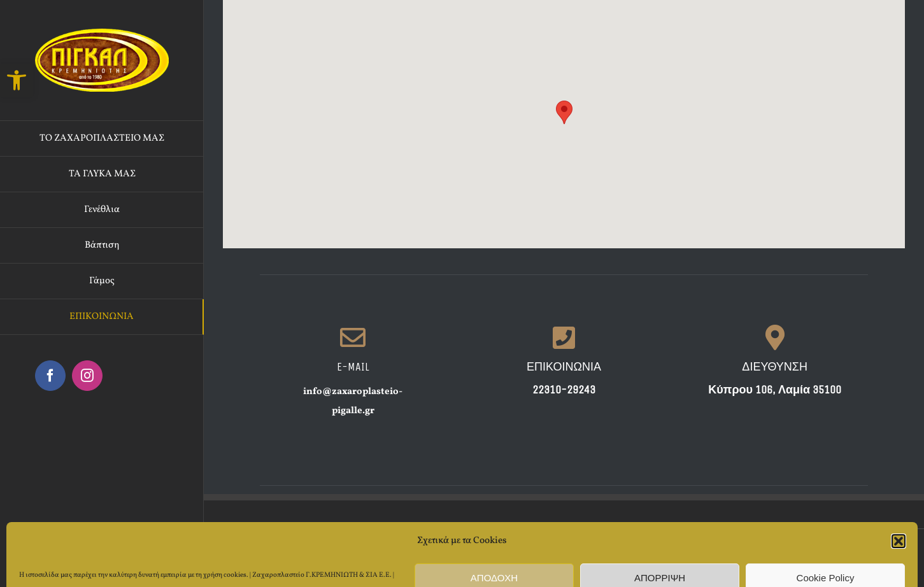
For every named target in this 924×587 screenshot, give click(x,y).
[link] (17, 80)
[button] (564, 112)
